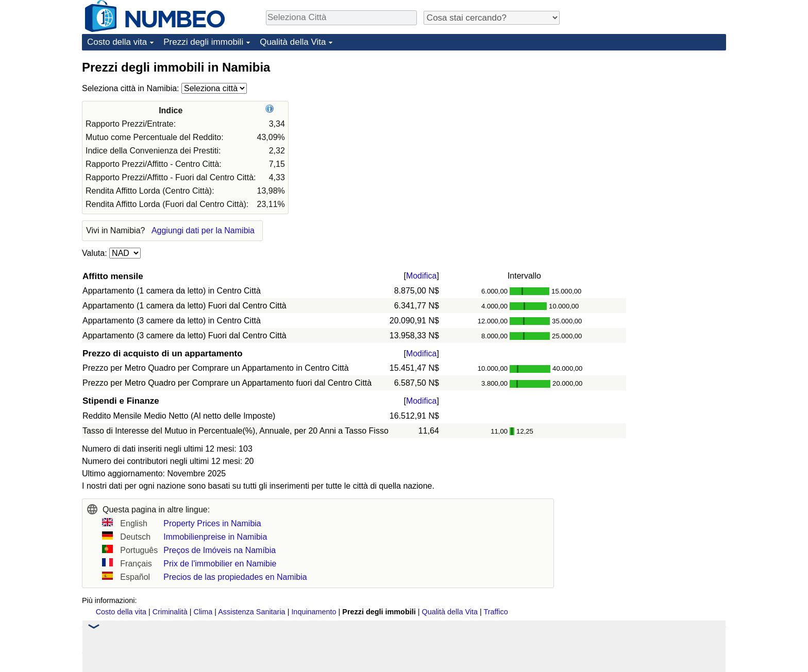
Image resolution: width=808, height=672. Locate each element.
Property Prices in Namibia (212, 523)
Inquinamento (314, 612)
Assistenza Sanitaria (251, 612)
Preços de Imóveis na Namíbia (220, 550)
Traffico (495, 612)
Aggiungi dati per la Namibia (203, 230)
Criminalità (170, 612)
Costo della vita (117, 42)
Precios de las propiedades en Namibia (235, 577)
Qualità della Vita (293, 42)
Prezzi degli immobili (203, 42)
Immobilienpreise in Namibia (215, 537)
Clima (203, 612)
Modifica (422, 276)
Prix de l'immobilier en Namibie (220, 564)
